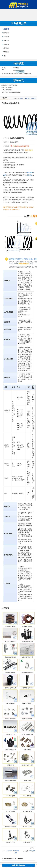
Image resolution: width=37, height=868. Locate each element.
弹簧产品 (27, 98)
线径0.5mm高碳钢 (27, 827)
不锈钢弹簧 (9, 74)
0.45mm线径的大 (10, 703)
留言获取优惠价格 (19, 865)
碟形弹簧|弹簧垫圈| (27, 626)
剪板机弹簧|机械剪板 (27, 642)
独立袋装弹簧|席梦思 (27, 657)
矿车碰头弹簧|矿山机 (10, 688)
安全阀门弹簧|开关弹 (10, 657)
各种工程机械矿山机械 (27, 688)
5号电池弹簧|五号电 (27, 719)
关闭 (33, 851)
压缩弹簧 (33, 98)
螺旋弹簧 (29, 74)
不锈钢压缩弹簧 (27, 842)
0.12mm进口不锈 (27, 811)
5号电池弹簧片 (27, 750)
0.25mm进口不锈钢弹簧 (13, 851)
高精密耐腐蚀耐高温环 (27, 673)
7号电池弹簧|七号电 (10, 719)
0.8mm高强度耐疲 (10, 734)
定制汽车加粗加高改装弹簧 (21, 146)
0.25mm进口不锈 (10, 811)
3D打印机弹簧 (27, 781)
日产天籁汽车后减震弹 (10, 827)
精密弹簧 (15, 74)
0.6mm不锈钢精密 (10, 796)
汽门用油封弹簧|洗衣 (10, 642)
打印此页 (26, 851)
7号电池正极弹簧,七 (27, 703)
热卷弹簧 (24, 74)
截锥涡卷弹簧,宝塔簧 (10, 750)
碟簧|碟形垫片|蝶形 (10, 626)
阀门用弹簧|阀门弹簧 (27, 734)
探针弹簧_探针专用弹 (27, 765)
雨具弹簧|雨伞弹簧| (10, 673)
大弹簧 (19, 74)
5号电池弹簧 (10, 765)
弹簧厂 (22, 98)
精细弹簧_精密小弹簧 (10, 781)
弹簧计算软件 (29, 150)
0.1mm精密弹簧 (27, 796)
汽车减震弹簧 (15, 142)
